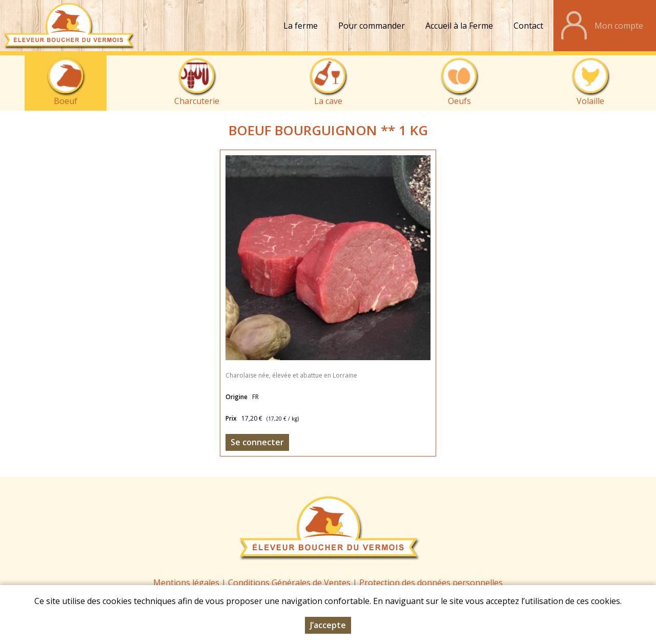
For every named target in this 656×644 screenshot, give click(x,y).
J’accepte (328, 625)
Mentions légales (186, 583)
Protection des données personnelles (431, 583)
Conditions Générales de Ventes (290, 583)
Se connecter (257, 442)
